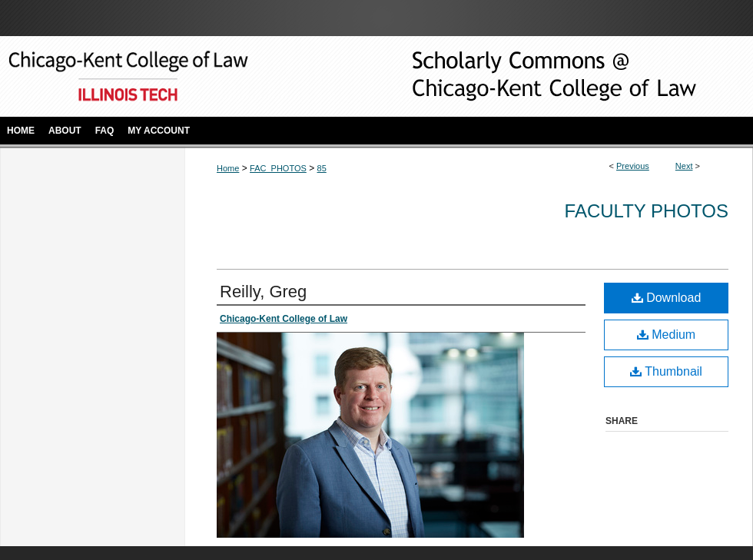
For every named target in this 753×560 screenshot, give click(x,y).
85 (322, 168)
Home (228, 168)
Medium (666, 335)
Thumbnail (666, 371)
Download (667, 298)
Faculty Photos (647, 211)
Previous (633, 166)
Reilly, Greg (263, 292)
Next (684, 166)
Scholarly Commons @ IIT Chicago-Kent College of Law (530, 76)
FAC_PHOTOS (278, 168)
